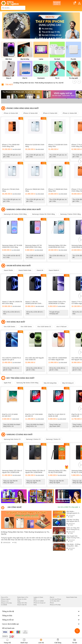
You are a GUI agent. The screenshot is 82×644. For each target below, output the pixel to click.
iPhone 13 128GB (39, 603)
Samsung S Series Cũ (33, 441)
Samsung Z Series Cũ (53, 441)
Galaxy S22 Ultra (22, 605)
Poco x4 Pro (4, 599)
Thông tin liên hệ (41, 613)
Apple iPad (7, 384)
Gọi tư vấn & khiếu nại (41, 626)
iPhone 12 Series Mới (50, 113)
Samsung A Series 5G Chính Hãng (43, 215)
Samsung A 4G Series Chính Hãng (15, 215)
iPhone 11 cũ (5, 603)
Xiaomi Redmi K (54, 271)
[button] (80, 162)
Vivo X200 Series (9, 328)
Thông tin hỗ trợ (41, 622)
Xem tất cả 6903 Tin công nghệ (69, 509)
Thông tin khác (41, 618)
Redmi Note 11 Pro (23, 599)
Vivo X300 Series (26, 328)
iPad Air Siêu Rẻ (22, 607)
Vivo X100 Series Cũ (44, 328)
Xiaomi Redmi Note (25, 271)
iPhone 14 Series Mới (11, 113)
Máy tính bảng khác (50, 384)
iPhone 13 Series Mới (30, 113)
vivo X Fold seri (61, 328)
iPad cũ (52, 599)
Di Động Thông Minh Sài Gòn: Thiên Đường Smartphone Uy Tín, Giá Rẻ (38, 83)
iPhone (52, 605)
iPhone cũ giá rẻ (6, 601)
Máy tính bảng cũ (68, 384)
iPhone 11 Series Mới (70, 113)
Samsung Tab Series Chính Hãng (27, 384)
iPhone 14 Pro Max (55, 607)
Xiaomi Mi (40, 271)
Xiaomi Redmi (8, 271)
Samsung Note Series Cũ (12, 441)
